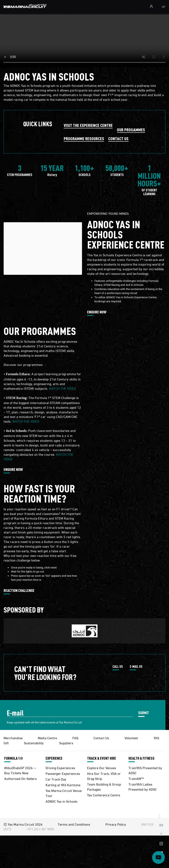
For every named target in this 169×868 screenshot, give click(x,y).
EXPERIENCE (54, 758)
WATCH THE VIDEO (62, 388)
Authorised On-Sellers (20, 778)
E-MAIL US (136, 667)
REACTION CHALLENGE (19, 591)
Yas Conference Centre (104, 795)
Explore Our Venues (102, 768)
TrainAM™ (136, 778)
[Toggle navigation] (164, 7)
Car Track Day (56, 779)
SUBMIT (144, 713)
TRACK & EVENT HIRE (102, 758)
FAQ (75, 738)
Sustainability (34, 743)
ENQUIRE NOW (97, 312)
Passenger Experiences (63, 773)
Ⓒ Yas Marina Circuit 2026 (23, 824)
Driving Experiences (60, 768)
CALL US (118, 667)
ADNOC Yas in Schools (62, 801)
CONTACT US (118, 138)
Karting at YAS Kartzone (63, 785)
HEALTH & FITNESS (141, 758)
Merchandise (13, 738)
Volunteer (131, 738)
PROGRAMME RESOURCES (84, 138)
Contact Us (101, 738)
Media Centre (47, 738)
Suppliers (66, 743)
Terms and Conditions (74, 824)
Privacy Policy (116, 824)
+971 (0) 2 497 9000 (40, 829)
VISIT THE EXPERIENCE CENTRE (88, 125)
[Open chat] (158, 857)
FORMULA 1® (14, 758)
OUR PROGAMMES (131, 130)
